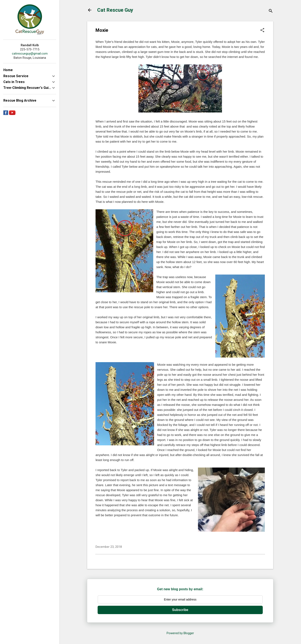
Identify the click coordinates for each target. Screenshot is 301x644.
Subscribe (180, 610)
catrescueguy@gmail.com (30, 54)
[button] (262, 31)
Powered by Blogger (180, 633)
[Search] (271, 11)
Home (8, 70)
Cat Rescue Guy (115, 10)
